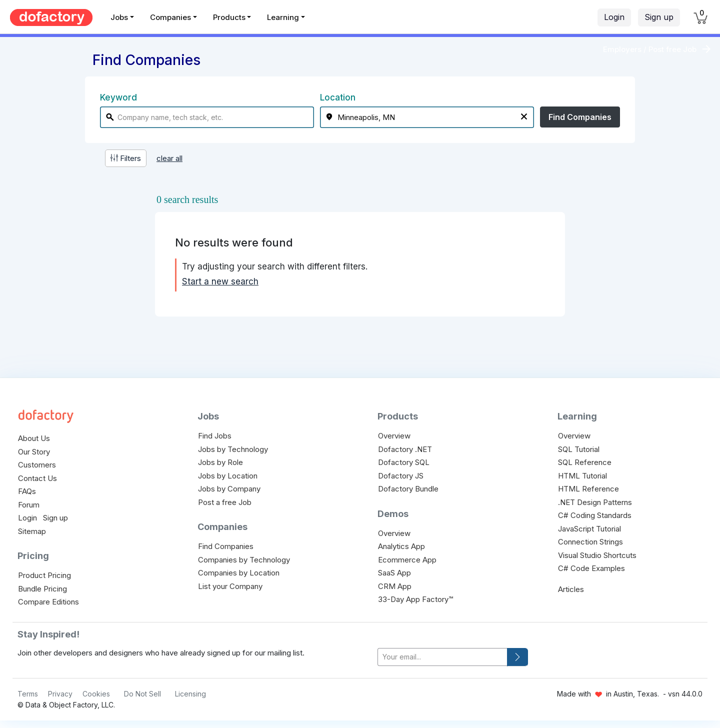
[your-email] (442, 657)
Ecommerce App (407, 560)
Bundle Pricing (42, 589)
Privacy (60, 694)
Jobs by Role (220, 462)
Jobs (119, 17)
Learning (283, 17)
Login (614, 17)
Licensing (190, 694)
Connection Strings (590, 542)
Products (229, 17)
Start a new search (220, 281)
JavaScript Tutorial (589, 529)
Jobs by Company (229, 489)
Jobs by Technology (233, 449)
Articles (571, 589)
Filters (126, 158)
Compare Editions (48, 602)
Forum (29, 505)
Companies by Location (239, 573)
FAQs (27, 491)
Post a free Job (225, 502)
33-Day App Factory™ (415, 599)
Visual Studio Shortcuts (597, 555)
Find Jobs (215, 436)
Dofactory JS (401, 476)
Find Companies (580, 117)
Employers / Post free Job (650, 49)
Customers (37, 465)
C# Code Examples (591, 568)
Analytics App (401, 546)
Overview (394, 436)
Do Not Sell (142, 694)
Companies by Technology (244, 560)
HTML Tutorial (582, 476)
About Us (34, 438)
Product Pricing (44, 575)
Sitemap (32, 531)
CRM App (395, 586)
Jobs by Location (228, 476)
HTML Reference (588, 489)
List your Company (230, 586)
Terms (28, 694)
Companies (170, 17)
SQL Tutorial (579, 449)
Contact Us (37, 478)
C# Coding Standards (595, 515)
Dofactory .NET (405, 449)
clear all (169, 158)
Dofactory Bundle (408, 489)
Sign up (659, 17)
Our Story (34, 452)
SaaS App (394, 573)
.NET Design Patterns (595, 502)
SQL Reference (585, 462)
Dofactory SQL (404, 462)
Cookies (96, 694)
